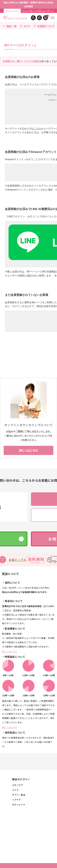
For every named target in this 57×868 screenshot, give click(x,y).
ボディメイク (19, 805)
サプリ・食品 (19, 795)
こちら (38, 129)
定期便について (44, 26)
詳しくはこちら (10, 651)
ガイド (25, 26)
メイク (15, 790)
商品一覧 (10, 26)
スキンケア (18, 785)
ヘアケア (16, 800)
